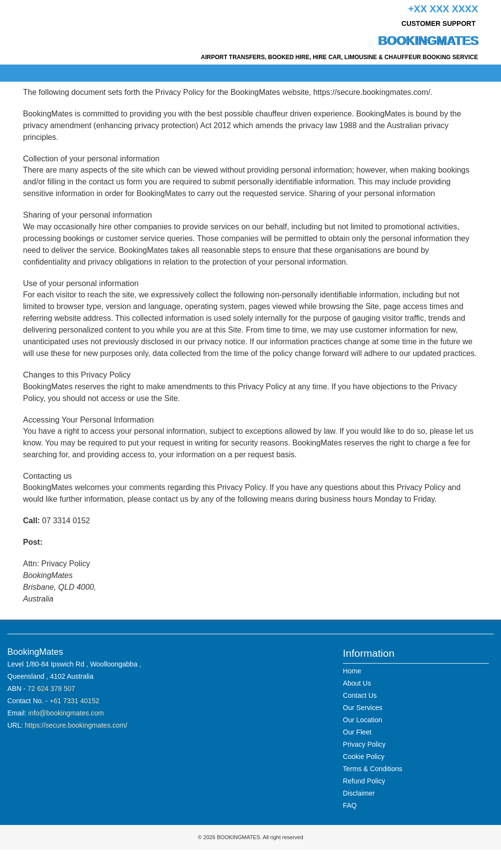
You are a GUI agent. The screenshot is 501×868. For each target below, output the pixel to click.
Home (352, 671)
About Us (357, 683)
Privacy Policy (364, 744)
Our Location (363, 720)
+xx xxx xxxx (443, 9)
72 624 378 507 (51, 689)
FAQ (350, 805)
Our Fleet (357, 732)
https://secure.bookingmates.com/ (76, 725)
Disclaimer (359, 793)
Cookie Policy (364, 757)
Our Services (363, 708)
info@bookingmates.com (66, 713)
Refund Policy (364, 781)
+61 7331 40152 (74, 701)
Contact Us (360, 695)
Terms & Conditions (373, 769)
